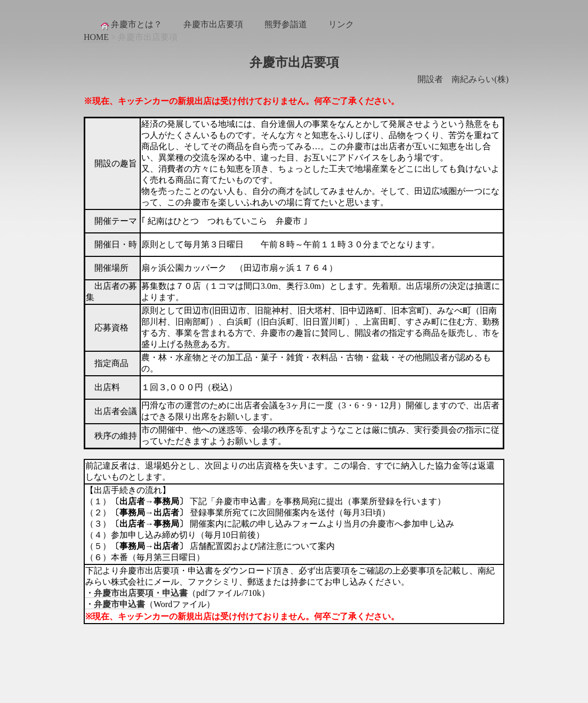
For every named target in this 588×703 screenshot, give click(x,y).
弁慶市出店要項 (213, 24)
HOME (96, 37)
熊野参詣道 (286, 24)
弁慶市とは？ (131, 25)
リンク (341, 24)
